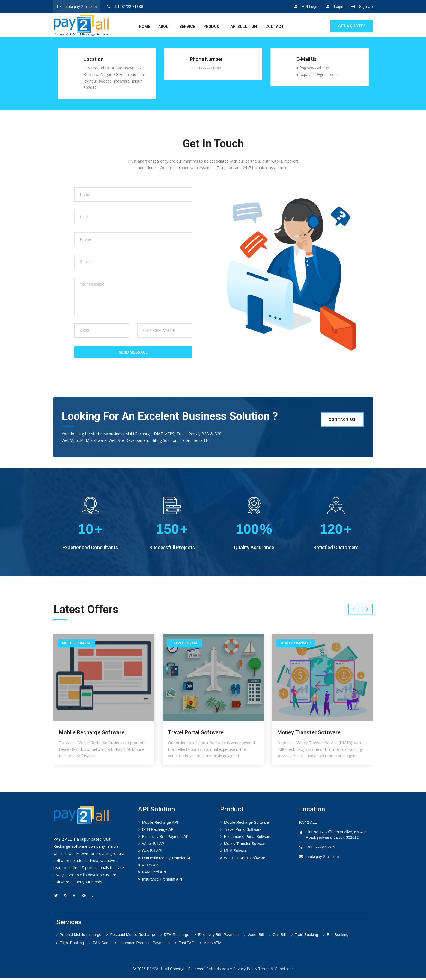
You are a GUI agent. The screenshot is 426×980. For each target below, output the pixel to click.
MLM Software (236, 853)
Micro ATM (211, 945)
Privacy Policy (245, 971)
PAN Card (99, 945)
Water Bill (254, 937)
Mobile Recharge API (160, 825)
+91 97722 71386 (125, 7)
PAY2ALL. (155, 971)
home (145, 27)
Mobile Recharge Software (92, 735)
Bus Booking (336, 937)
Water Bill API (154, 846)
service (187, 27)
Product (213, 27)
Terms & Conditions (276, 971)
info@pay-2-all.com (77, 7)
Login (335, 7)
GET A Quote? (352, 26)
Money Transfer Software (309, 735)
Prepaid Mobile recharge (79, 937)
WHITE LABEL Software (245, 860)
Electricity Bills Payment (217, 937)
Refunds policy (219, 971)
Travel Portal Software (196, 735)
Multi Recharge (76, 645)
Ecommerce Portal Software (248, 839)
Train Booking (305, 937)
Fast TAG (185, 945)
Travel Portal (184, 645)
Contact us (342, 420)
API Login (306, 7)
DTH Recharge (175, 937)
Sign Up (362, 7)
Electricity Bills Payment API (166, 839)
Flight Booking (70, 945)
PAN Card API (154, 875)
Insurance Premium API (162, 882)
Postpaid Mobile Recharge (131, 937)
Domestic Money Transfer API (167, 860)
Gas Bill (277, 937)
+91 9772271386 (320, 849)
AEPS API (151, 867)
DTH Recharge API (158, 832)
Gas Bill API (152, 853)
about (165, 27)
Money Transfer (296, 645)
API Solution (244, 27)
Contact (275, 27)
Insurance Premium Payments (142, 945)
